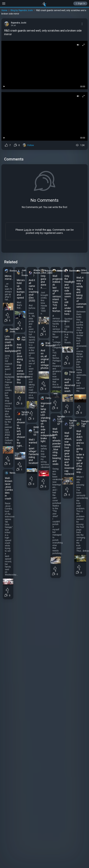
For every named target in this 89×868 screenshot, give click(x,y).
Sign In (80, 3)
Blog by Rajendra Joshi (22, 10)
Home (4, 10)
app (49, 230)
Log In (28, 230)
